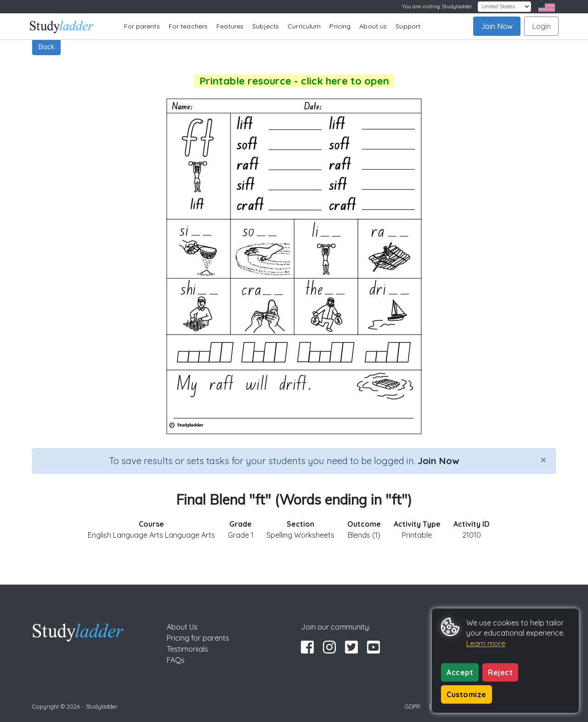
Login (541, 26)
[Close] (543, 460)
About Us (182, 627)
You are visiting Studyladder (437, 6)
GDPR (413, 706)
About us (373, 26)
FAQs (176, 660)
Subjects (266, 26)
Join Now (497, 26)
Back (46, 46)
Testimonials (187, 649)
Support (408, 26)
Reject (500, 672)
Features (230, 26)
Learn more (486, 643)
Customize (466, 694)
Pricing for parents (198, 638)
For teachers (188, 26)
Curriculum (304, 26)
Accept (460, 672)
